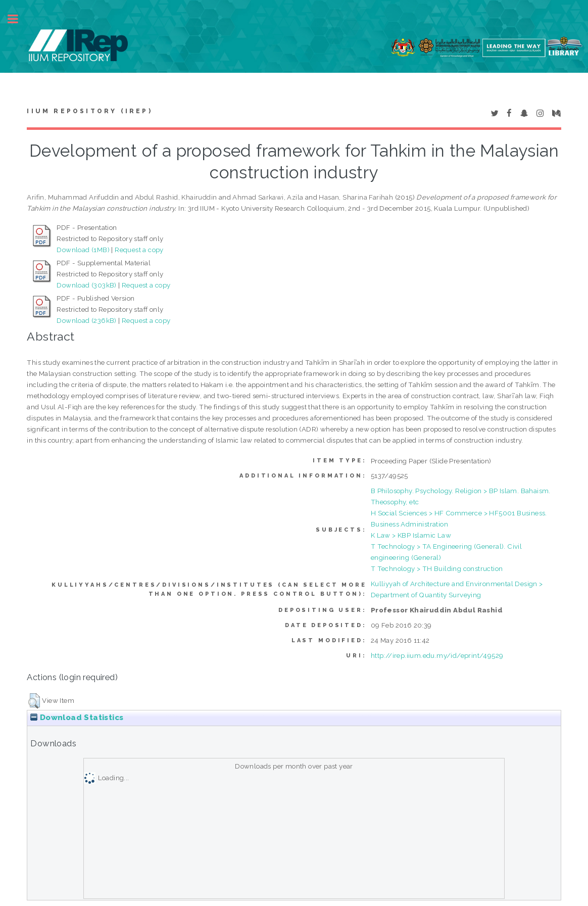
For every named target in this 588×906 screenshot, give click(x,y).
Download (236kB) (86, 320)
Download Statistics (77, 718)
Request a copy (139, 250)
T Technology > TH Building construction (437, 568)
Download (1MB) (83, 250)
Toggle (18, 19)
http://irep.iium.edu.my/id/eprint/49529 (437, 655)
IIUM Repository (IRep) (89, 111)
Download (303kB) (86, 285)
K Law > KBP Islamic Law (411, 535)
